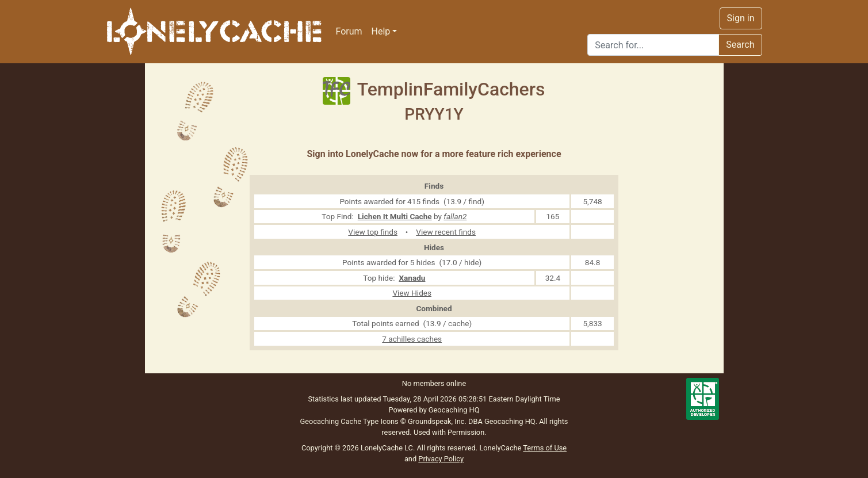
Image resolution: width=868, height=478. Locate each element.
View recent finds (446, 232)
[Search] (653, 45)
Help (381, 31)
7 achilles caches (412, 339)
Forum (349, 31)
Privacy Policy (441, 459)
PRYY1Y (434, 114)
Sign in (741, 18)
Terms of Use (545, 448)
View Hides (412, 293)
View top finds (373, 232)
